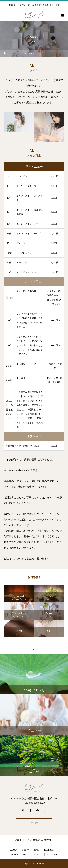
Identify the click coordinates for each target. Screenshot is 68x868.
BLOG (37, 850)
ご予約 (34, 823)
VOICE (26, 854)
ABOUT (14, 850)
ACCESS (38, 854)
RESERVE (49, 850)
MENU (25, 850)
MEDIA (14, 854)
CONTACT (52, 854)
